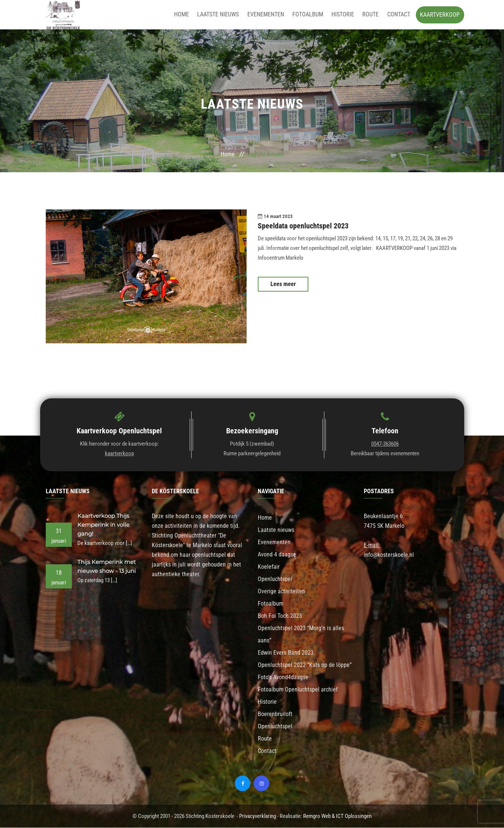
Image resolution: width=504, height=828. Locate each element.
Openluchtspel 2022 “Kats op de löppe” (305, 665)
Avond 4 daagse (277, 555)
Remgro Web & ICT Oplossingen (337, 816)
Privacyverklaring (258, 816)
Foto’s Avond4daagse (283, 678)
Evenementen (269, 15)
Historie (345, 15)
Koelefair (269, 567)
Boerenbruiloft (275, 714)
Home (187, 15)
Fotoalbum (310, 15)
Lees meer (283, 284)
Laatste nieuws (222, 15)
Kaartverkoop (440, 15)
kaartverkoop (119, 454)
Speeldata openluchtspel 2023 (303, 226)
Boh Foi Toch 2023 (280, 616)
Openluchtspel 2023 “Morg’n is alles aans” (301, 635)
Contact (399, 15)
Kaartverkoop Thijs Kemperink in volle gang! (103, 525)
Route (372, 15)
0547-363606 (385, 444)
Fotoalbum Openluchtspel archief (298, 690)
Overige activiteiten (281, 592)
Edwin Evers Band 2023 (286, 653)
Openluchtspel (275, 579)
